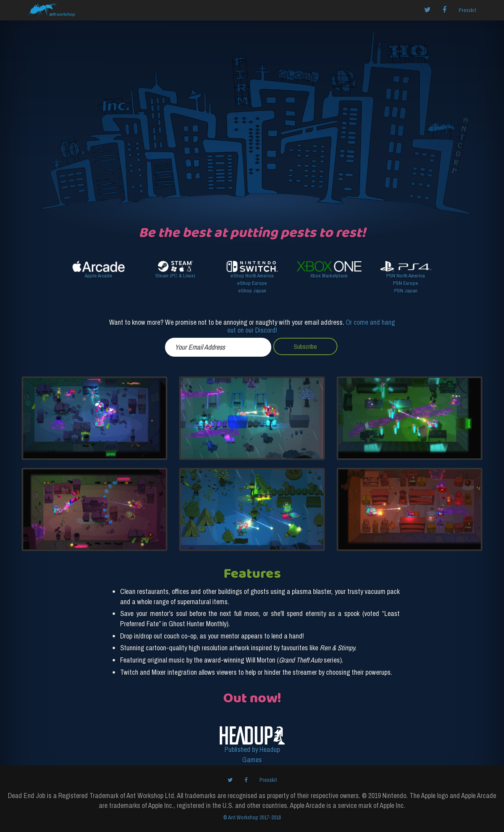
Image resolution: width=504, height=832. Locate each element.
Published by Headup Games (252, 755)
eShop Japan (252, 290)
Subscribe (305, 346)
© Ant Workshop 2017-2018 (252, 817)
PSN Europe (406, 283)
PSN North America (406, 275)
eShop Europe (252, 283)
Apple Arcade (98, 275)
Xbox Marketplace (329, 275)
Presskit (467, 10)
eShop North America (252, 275)
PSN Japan (406, 290)
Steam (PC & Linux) (175, 275)
